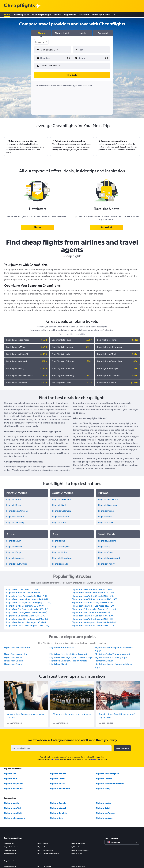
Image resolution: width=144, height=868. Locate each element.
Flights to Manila (11, 803)
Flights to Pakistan (58, 774)
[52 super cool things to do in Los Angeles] (72, 695)
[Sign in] (115, 15)
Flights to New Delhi (13, 813)
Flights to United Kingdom (108, 774)
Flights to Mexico (58, 783)
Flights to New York (13, 808)
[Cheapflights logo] (20, 6)
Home (7, 15)
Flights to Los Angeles (106, 813)
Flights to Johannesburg (15, 818)
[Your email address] (61, 748)
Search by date (21, 15)
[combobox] (41, 42)
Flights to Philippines (13, 783)
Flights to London (104, 803)
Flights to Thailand (104, 779)
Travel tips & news (101, 15)
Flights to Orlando (58, 803)
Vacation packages (42, 15)
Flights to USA (10, 774)
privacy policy (54, 759)
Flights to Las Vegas (105, 818)
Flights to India (11, 779)
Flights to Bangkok (58, 813)
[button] (41, 33)
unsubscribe (95, 759)
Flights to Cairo (57, 818)
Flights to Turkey (103, 788)
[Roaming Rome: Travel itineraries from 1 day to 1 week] (118, 695)
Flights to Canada (58, 779)
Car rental (84, 15)
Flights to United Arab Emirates (110, 783)
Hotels (58, 15)
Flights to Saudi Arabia (60, 788)
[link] (38, 227)
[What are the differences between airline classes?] (26, 695)
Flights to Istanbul (58, 808)
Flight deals (70, 15)
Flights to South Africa (14, 788)
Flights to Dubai (103, 808)
